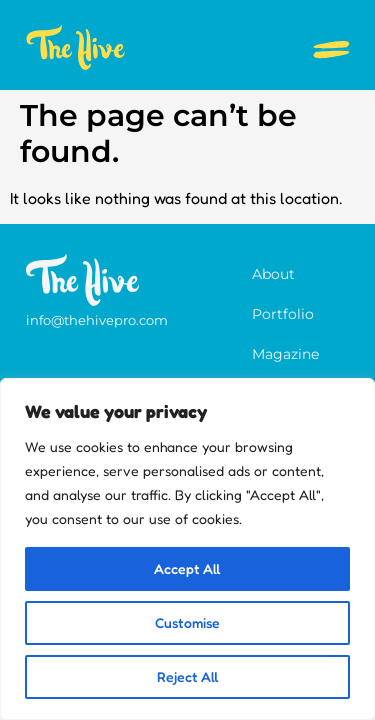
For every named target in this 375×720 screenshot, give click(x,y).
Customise (187, 622)
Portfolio (283, 314)
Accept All (187, 568)
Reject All (188, 676)
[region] (187, 549)
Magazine (285, 354)
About (273, 274)
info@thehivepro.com (97, 320)
